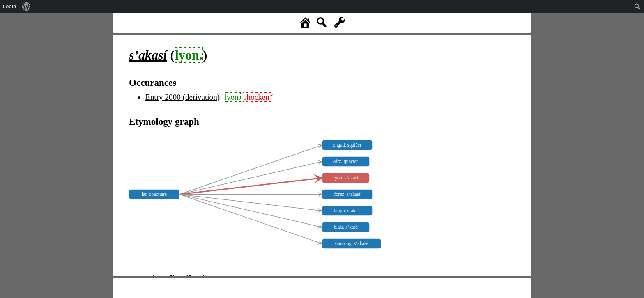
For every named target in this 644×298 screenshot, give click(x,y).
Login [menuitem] (9, 6)
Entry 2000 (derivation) (183, 97)
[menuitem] (26, 7)
